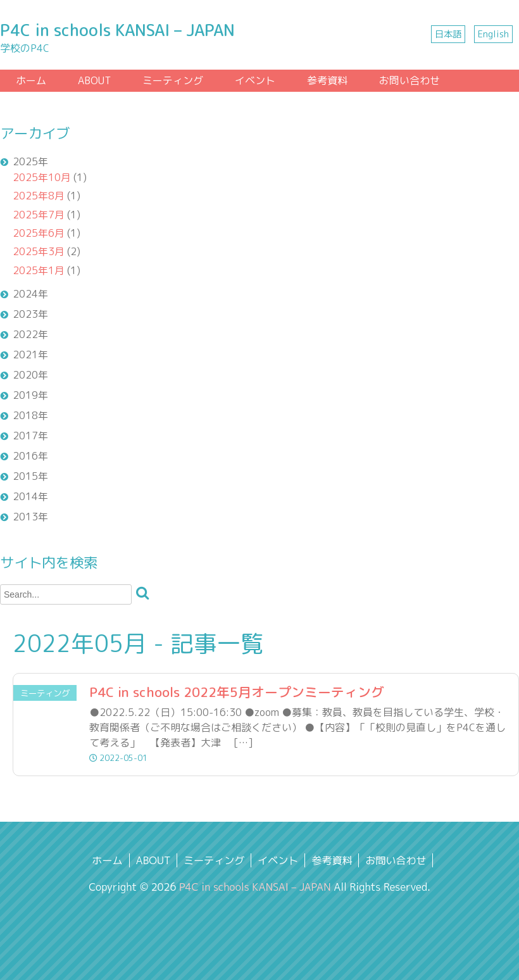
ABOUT (94, 80)
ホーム (31, 80)
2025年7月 (39, 215)
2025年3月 (39, 251)
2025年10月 (42, 177)
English (493, 34)
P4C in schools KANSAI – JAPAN (117, 30)
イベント (255, 80)
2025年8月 (39, 196)
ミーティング (173, 80)
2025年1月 (39, 270)
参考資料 (327, 80)
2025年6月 (39, 233)
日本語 (448, 34)
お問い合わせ (410, 80)
